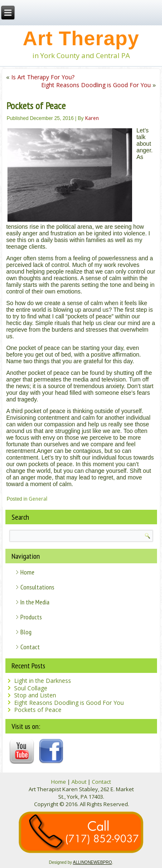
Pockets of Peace (38, 710)
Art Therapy (81, 38)
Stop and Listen (35, 695)
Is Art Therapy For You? (43, 77)
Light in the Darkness (43, 681)
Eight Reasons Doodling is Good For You (96, 85)
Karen (92, 118)
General (38, 499)
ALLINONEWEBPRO (93, 862)
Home (27, 572)
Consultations (37, 587)
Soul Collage (31, 688)
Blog (26, 632)
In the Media (35, 602)
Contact (30, 647)
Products (31, 617)
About (79, 782)
